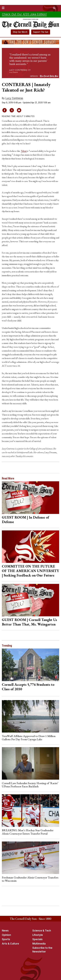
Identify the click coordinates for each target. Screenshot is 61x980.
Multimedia (39, 944)
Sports (6, 939)
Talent (24, 151)
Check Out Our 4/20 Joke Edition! (24, 14)
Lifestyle (38, 935)
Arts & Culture (10, 944)
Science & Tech (42, 931)
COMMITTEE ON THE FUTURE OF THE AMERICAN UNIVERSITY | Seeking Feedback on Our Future (30, 571)
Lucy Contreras (14, 98)
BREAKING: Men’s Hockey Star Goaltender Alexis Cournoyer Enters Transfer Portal (28, 832)
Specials (37, 939)
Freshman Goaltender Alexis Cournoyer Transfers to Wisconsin (30, 879)
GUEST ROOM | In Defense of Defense (25, 519)
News (5, 931)
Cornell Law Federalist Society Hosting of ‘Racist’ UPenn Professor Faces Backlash (30, 785)
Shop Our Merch (20, 32)
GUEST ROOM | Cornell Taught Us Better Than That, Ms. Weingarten (29, 622)
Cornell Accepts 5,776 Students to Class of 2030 (28, 687)
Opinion (6, 935)
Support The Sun (41, 32)
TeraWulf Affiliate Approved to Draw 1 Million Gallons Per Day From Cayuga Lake (29, 738)
